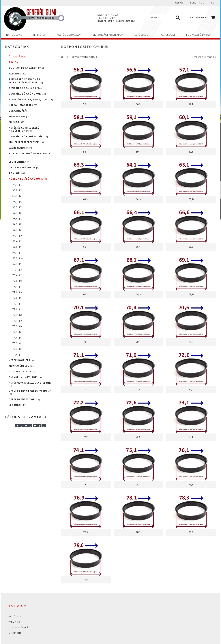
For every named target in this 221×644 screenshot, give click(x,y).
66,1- (18, 235)
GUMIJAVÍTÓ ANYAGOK (26, 68)
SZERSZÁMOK (20, 148)
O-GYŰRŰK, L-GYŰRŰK (25, 377)
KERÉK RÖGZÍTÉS (22, 360)
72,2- (18, 304)
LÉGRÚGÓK (18, 405)
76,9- (17, 338)
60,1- (17, 213)
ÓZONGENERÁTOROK (24, 167)
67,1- (18, 252)
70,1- (18, 270)
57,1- (17, 196)
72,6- (18, 309)
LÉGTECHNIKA (20, 162)
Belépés (179, 3)
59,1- (17, 207)
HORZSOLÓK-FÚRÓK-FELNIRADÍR (30, 155)
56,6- (17, 190)
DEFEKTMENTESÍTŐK (24, 399)
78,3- (17, 349)
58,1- (17, 201)
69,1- (18, 264)
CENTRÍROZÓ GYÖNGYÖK (27, 94)
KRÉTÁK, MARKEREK (23, 105)
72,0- (18, 298)
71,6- (18, 292)
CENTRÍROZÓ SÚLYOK (26, 88)
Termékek (14, 622)
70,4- (18, 275)
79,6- (18, 355)
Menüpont (15, 633)
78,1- (18, 343)
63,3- (17, 218)
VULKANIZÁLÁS (20, 111)
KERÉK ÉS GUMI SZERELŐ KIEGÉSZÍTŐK (24, 129)
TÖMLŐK (17, 173)
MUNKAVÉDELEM (22, 366)
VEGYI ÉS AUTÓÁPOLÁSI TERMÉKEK (31, 392)
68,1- (18, 258)
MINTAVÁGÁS (20, 116)
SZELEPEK (18, 74)
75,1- (18, 326)
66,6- (18, 247)
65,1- (17, 230)
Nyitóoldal (16, 616)
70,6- (18, 281)
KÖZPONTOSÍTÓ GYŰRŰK (28, 179)
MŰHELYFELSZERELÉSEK (26, 142)
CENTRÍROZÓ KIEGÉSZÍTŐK (28, 137)
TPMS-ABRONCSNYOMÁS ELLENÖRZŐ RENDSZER (26, 81)
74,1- (18, 321)
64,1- (17, 224)
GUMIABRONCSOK (22, 372)
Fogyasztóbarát (19, 627)
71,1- (18, 287)
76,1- (18, 332)
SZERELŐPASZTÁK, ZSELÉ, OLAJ (31, 99)
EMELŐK (16, 122)
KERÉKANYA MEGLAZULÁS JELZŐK (30, 384)
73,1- (18, 315)
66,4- (17, 241)
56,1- (17, 184)
